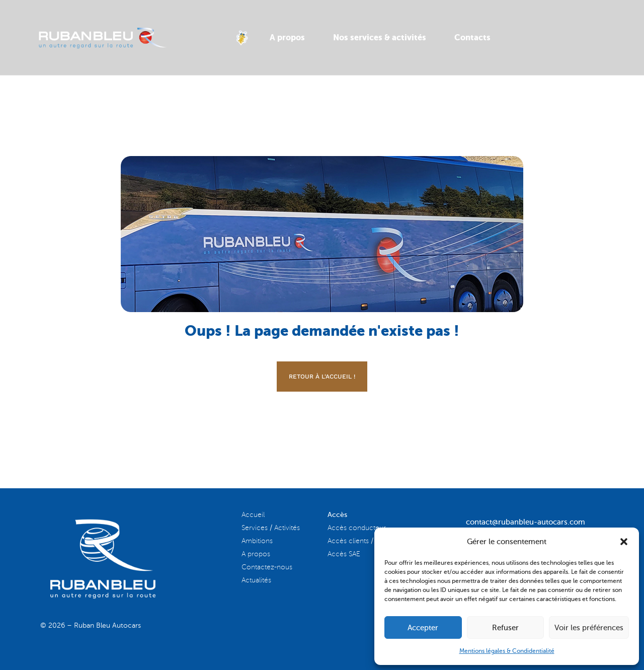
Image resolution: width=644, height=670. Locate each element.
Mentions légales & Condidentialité (507, 651)
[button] (624, 542)
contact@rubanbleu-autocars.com (526, 522)
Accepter (423, 628)
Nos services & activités (380, 38)
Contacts (472, 38)
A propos (287, 38)
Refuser (505, 628)
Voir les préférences (589, 628)
